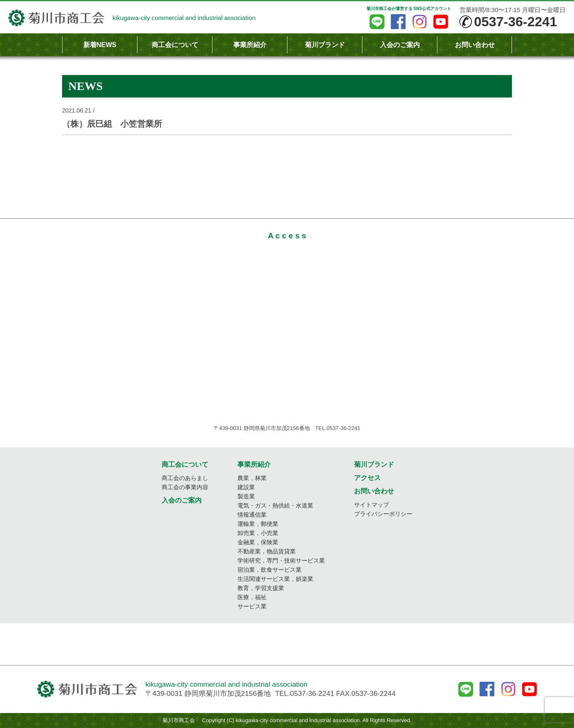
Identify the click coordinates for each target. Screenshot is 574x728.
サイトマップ (372, 505)
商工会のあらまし (185, 478)
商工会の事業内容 (185, 487)
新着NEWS (100, 45)
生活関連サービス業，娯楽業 (275, 579)
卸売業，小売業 (258, 533)
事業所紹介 (250, 45)
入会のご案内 (400, 45)
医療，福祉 (252, 597)
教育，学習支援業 (261, 588)
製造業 (246, 496)
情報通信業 (252, 515)
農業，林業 (252, 478)
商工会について (175, 45)
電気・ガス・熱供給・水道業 (275, 505)
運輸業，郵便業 (258, 524)
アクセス (367, 478)
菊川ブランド (325, 45)
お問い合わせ (475, 45)
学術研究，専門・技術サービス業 (281, 560)
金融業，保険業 (258, 542)
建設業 (246, 487)
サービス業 (252, 606)
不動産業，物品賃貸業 (267, 551)
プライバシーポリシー (383, 514)
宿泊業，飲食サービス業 (270, 570)
